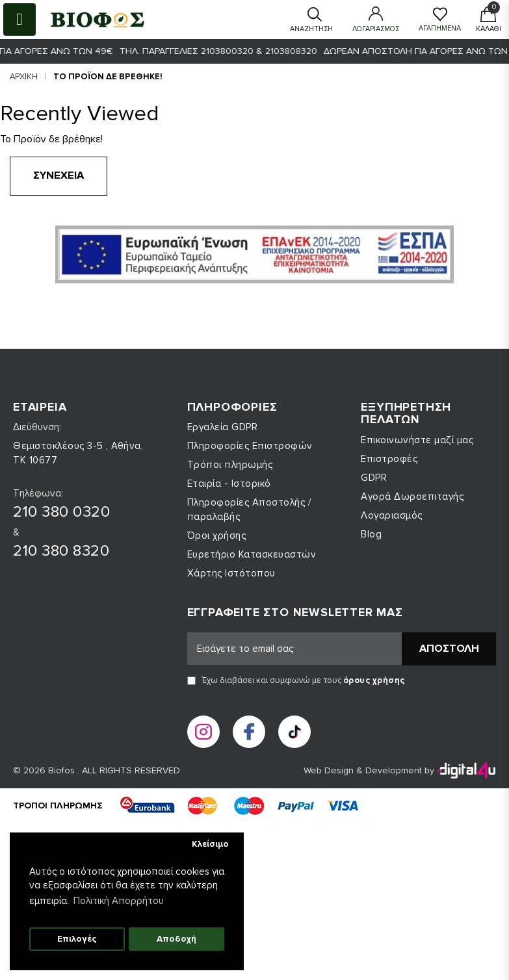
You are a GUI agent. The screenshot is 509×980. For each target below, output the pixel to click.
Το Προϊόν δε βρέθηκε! (108, 77)
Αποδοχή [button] (176, 939)
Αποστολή (449, 649)
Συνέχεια (59, 175)
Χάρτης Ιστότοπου (231, 573)
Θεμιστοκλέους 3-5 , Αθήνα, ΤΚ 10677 (78, 453)
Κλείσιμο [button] (210, 844)
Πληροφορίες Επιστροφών (250, 446)
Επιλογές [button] (77, 939)
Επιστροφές (389, 459)
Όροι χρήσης (217, 535)
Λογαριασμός (392, 515)
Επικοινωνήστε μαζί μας (417, 440)
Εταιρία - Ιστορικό (229, 484)
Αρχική (24, 77)
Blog (371, 534)
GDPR (374, 478)
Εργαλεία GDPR (223, 427)
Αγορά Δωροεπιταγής (412, 496)
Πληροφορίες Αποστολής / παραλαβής (249, 509)
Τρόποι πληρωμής (230, 465)
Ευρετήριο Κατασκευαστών (252, 554)
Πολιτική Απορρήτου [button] (119, 901)
